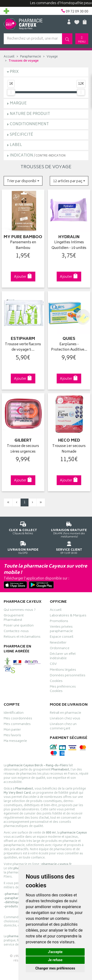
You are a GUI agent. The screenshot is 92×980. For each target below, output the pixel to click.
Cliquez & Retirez (23, 527)
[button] (23, 181)
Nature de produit (30, 114)
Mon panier (12, 730)
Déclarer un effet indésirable (63, 657)
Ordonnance (60, 649)
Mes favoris (12, 736)
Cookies (56, 682)
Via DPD (23, 547)
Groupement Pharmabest (14, 618)
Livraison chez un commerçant (63, 727)
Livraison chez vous (65, 719)
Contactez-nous (16, 632)
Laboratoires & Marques (68, 616)
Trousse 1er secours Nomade (69, 449)
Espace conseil (62, 637)
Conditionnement (29, 124)
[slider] (11, 92)
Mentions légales (63, 670)
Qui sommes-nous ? (20, 611)
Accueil (9, 57)
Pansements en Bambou (23, 245)
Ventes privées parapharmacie (61, 630)
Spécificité (21, 135)
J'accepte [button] (55, 952)
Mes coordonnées (18, 719)
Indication (38, 156)
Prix (14, 72)
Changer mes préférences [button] (55, 968)
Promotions (59, 622)
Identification (14, 713)
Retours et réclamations (22, 637)
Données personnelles (68, 676)
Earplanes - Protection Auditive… (69, 347)
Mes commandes (17, 725)
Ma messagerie (15, 742)
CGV (53, 665)
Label (16, 145)
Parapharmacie (31, 57)
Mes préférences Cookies (63, 690)
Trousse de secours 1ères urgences (23, 449)
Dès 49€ (69, 529)
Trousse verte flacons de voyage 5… (23, 347)
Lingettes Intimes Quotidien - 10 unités (69, 245)
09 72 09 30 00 (69, 547)
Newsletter (58, 643)
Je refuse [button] (55, 960)
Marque (18, 104)
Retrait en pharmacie (66, 713)
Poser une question (19, 626)
